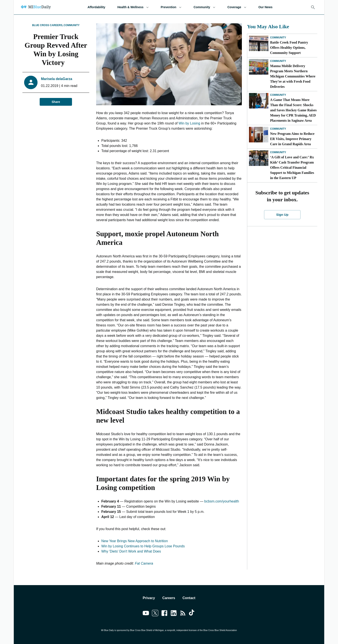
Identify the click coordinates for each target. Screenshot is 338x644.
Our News (265, 7)
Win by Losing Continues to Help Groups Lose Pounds (143, 546)
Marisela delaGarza (57, 79)
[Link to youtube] (146, 614)
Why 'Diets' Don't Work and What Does (131, 551)
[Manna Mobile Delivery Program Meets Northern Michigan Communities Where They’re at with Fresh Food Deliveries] (259, 67)
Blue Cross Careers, (48, 25)
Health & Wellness (133, 7)
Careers (169, 598)
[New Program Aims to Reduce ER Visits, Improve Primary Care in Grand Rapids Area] (259, 135)
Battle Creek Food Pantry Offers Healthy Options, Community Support (289, 48)
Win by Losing (189, 123)
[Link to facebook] (164, 614)
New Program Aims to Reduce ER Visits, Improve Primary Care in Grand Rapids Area (292, 139)
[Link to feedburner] (183, 614)
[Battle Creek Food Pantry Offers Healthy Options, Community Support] (259, 43)
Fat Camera (144, 563)
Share (56, 102)
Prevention (171, 7)
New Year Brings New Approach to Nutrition (135, 541)
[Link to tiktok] (192, 614)
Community (204, 7)
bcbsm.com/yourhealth (222, 501)
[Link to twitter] (155, 614)
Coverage (237, 7)
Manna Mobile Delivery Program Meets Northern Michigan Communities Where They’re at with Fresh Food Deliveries (293, 76)
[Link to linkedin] (174, 614)
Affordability (96, 7)
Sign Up (282, 215)
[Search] (313, 7)
